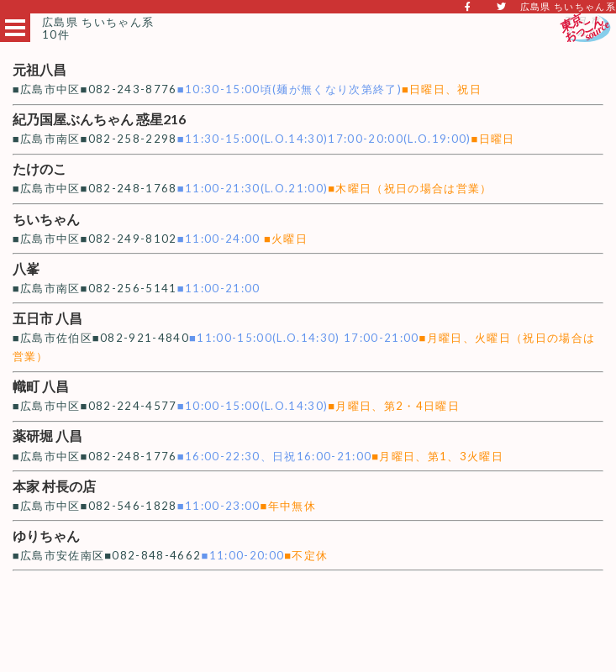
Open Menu (15, 28)
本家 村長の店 (54, 486)
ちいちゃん (46, 219)
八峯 (26, 268)
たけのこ (39, 168)
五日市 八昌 (47, 318)
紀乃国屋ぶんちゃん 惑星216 (99, 119)
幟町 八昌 (41, 386)
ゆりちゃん (46, 535)
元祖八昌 (39, 69)
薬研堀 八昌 (47, 436)
